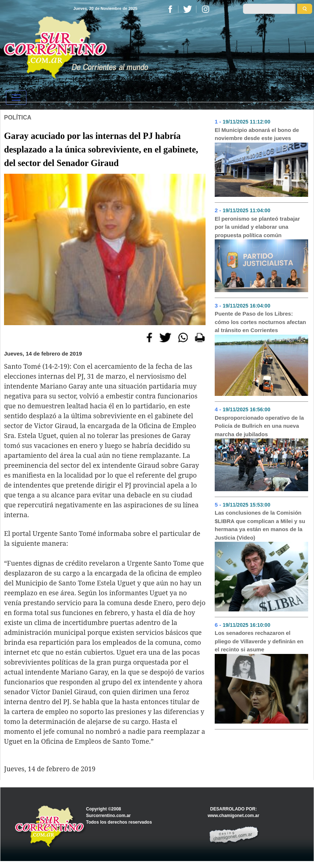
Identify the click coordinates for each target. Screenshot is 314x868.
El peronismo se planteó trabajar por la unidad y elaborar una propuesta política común (257, 227)
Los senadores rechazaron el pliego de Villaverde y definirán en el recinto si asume (259, 641)
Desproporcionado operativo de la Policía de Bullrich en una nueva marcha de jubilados (259, 426)
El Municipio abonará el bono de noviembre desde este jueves (257, 134)
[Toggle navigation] (16, 98)
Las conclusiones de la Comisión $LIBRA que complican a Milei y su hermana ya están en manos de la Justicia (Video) (260, 525)
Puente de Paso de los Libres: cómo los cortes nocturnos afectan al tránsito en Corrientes (260, 322)
